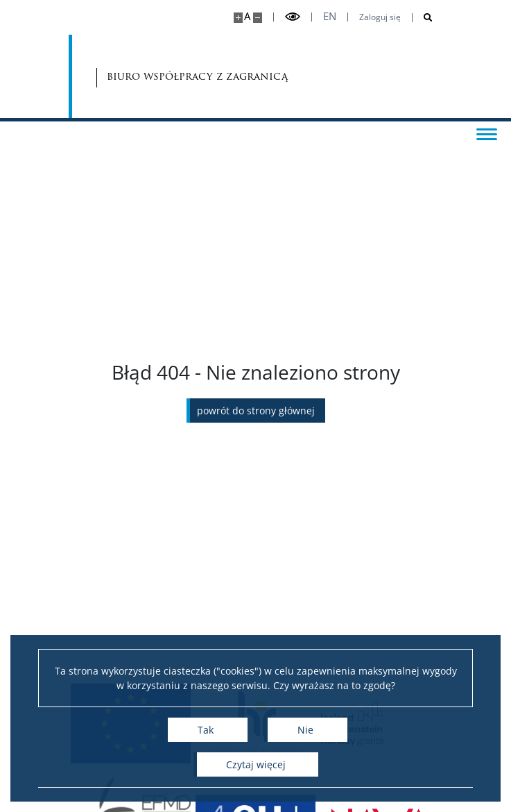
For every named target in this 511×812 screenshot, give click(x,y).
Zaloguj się (380, 17)
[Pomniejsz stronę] (258, 18)
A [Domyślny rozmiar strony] (247, 16)
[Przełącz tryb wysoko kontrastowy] (293, 17)
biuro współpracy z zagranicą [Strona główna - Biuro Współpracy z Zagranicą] (156, 77)
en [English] (330, 16)
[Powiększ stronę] (238, 18)
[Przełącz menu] (487, 133)
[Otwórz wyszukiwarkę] (423, 18)
